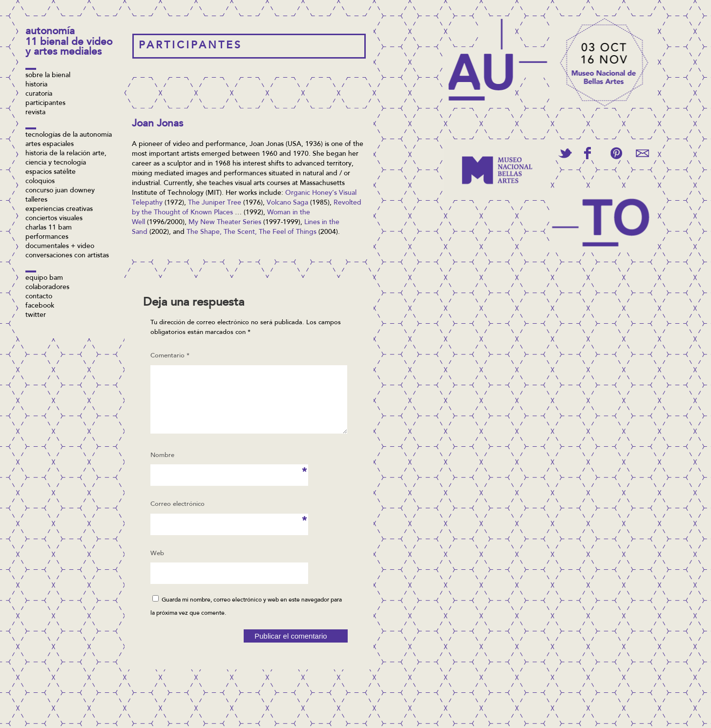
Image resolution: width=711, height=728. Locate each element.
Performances (47, 237)
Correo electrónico (178, 519)
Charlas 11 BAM (49, 228)
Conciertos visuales (54, 219)
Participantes (45, 104)
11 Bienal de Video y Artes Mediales (69, 48)
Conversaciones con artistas (67, 256)
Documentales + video (60, 247)
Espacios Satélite (51, 172)
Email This (642, 153)
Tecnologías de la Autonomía (69, 135)
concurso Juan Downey (60, 191)
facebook (40, 306)
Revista (35, 113)
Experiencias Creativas (59, 209)
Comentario (170, 356)
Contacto (39, 297)
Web (157, 565)
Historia (36, 85)
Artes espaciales (50, 145)
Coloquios (40, 182)
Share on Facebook (587, 153)
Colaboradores (47, 288)
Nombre (165, 470)
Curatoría (39, 94)
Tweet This (565, 153)
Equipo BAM (44, 278)
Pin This (616, 153)
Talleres (36, 200)
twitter (36, 315)
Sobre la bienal (48, 76)
